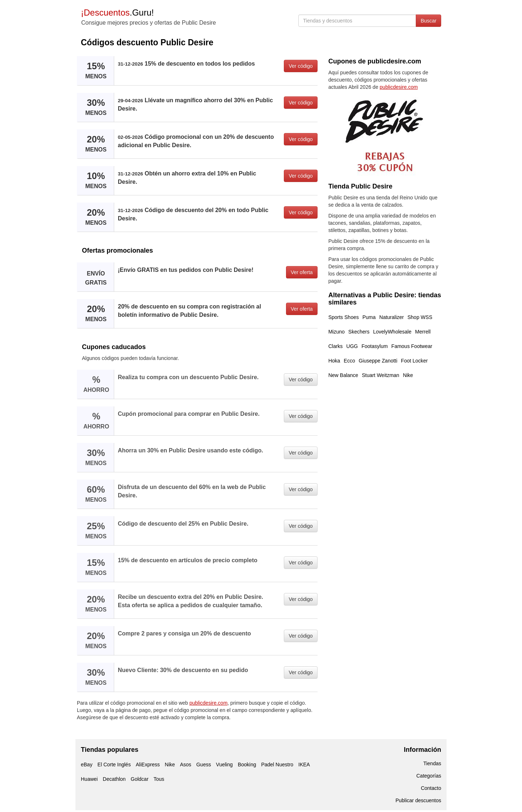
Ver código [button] (301, 66)
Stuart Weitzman (380, 375)
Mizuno (337, 332)
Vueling (224, 765)
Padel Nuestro (277, 765)
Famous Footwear (412, 346)
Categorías (429, 776)
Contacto (431, 788)
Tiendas (432, 763)
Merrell (423, 332)
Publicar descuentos (418, 800)
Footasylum (374, 346)
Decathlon (114, 779)
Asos (185, 765)
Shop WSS (420, 317)
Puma (369, 317)
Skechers (359, 332)
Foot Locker (414, 361)
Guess (203, 765)
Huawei (89, 779)
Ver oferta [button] (302, 272)
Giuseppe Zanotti (378, 361)
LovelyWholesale (392, 332)
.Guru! (117, 13)
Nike (408, 375)
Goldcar (140, 779)
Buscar (428, 21)
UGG (352, 346)
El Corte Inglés (114, 765)
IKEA (304, 765)
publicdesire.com (209, 703)
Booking (247, 765)
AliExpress (148, 765)
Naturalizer (391, 317)
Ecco (349, 361)
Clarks (336, 346)
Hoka (334, 361)
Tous (159, 779)
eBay (87, 765)
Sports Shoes (344, 317)
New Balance (343, 375)
